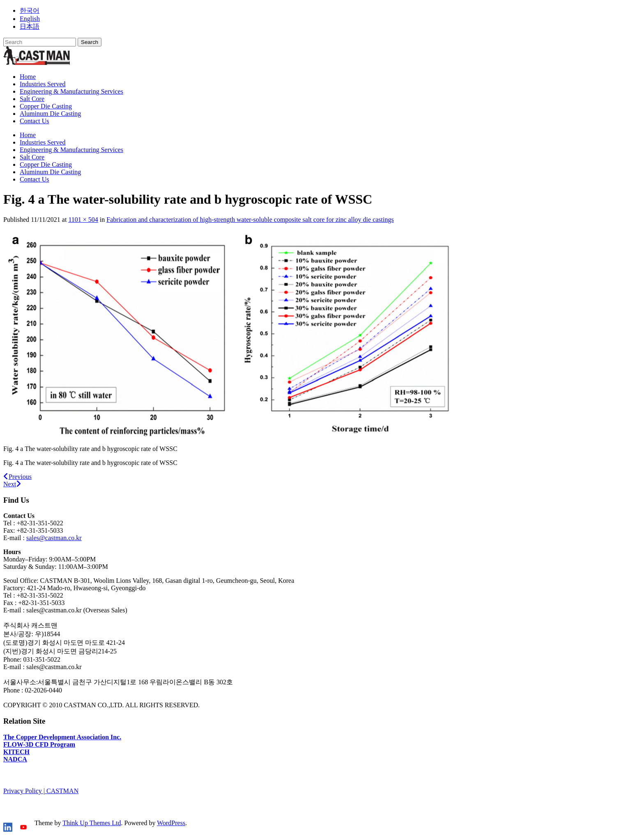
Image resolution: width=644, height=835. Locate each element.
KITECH (16, 752)
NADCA (15, 759)
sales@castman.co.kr (54, 538)
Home (28, 77)
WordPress (171, 823)
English (30, 19)
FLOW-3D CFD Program (39, 744)
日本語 (30, 26)
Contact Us (34, 121)
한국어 (30, 10)
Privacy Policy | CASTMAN (41, 791)
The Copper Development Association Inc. (62, 737)
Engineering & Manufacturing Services (71, 91)
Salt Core (32, 99)
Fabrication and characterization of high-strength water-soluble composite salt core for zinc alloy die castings (250, 220)
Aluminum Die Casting (50, 114)
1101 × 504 (83, 220)
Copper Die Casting (46, 106)
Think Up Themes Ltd (92, 823)
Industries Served (43, 84)
